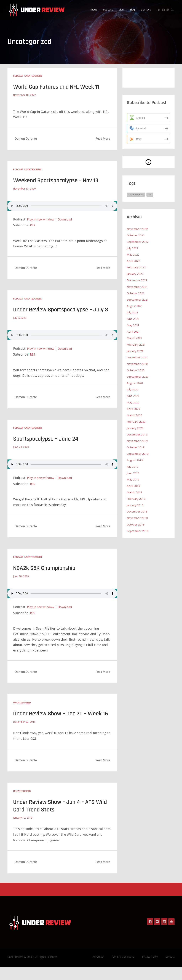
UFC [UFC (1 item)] (151, 194)
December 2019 (137, 434)
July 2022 (133, 248)
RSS (33, 225)
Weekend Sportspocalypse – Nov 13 (59, 180)
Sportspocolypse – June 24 (48, 446)
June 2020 (133, 395)
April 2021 (133, 331)
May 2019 (133, 479)
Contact (146, 10)
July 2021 (133, 312)
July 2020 (133, 389)
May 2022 (133, 254)
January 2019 (135, 504)
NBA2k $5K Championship (47, 574)
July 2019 (133, 466)
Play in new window (42, 219)
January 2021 (135, 351)
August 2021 (135, 306)
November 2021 (137, 287)
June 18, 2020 (21, 582)
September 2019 (138, 453)
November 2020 (137, 363)
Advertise (98, 970)
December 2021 (137, 280)
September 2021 (138, 299)
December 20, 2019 (25, 735)
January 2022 (135, 274)
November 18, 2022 (25, 95)
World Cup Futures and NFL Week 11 (60, 87)
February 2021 (136, 344)
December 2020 (137, 357)
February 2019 (136, 498)
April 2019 (133, 485)
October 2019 (136, 447)
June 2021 (133, 319)
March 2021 (135, 338)
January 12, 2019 (23, 831)
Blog (132, 10)
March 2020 (135, 415)
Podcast (108, 10)
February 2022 (136, 267)
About (93, 10)
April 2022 (133, 261)
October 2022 (136, 235)
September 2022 (138, 242)
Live (121, 10)
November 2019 (137, 440)
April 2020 (133, 408)
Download (68, 219)
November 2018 (137, 517)
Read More (103, 138)
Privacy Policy (150, 970)
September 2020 (138, 376)
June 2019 (133, 472)
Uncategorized (33, 76)
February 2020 (136, 421)
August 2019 (135, 459)
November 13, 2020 (25, 188)
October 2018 (136, 524)
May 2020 (133, 402)
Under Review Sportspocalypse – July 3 (62, 313)
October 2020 (136, 370)
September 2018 (138, 530)
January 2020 (135, 427)
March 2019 (135, 492)
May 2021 (133, 325)
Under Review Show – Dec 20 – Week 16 (61, 723)
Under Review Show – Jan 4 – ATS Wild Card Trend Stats (57, 819)
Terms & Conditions (123, 970)
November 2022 (137, 229)
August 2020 (135, 383)
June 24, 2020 (21, 454)
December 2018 (137, 511)
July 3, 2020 (20, 325)
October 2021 (136, 293)
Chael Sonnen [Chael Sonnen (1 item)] (136, 194)
